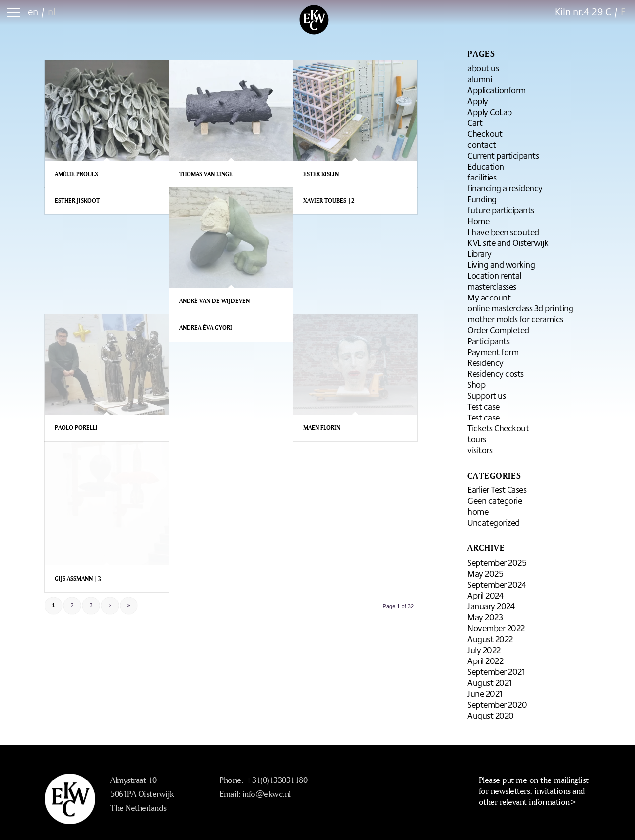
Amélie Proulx (77, 174)
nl (52, 12)
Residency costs (496, 373)
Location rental (494, 275)
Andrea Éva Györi (206, 328)
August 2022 (490, 639)
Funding (482, 199)
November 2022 (496, 628)
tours (477, 439)
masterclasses (492, 286)
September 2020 (497, 704)
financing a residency (505, 188)
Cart (475, 122)
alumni (479, 79)
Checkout (485, 133)
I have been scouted (503, 232)
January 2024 (491, 606)
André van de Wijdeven (214, 301)
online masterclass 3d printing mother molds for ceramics (520, 313)
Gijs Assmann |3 (78, 578)
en (33, 12)
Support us (486, 395)
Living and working (501, 264)
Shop (476, 384)
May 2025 (485, 573)
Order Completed (498, 330)
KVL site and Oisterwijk (508, 242)
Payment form (493, 352)
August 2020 (491, 715)
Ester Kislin (321, 174)
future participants (501, 210)
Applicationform (497, 90)
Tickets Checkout (498, 428)
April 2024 (485, 595)
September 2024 (497, 584)
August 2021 (490, 682)
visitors (480, 450)
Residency (485, 362)
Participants (488, 341)
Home (478, 221)
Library (479, 253)
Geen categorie (495, 500)
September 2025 (497, 562)
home (478, 511)
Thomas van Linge (206, 174)
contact (482, 144)
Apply (478, 101)
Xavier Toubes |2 (329, 201)
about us (483, 68)
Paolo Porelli (76, 428)
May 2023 (485, 617)
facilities (482, 177)
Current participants (503, 155)
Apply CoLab (490, 112)
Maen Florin (322, 428)
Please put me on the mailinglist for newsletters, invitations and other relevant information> (534, 791)
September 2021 (496, 671)
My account (489, 297)
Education (486, 166)
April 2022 (485, 660)
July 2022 (484, 650)
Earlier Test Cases (497, 489)
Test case (483, 406)
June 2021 (485, 693)
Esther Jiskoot (77, 201)
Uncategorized (494, 522)
